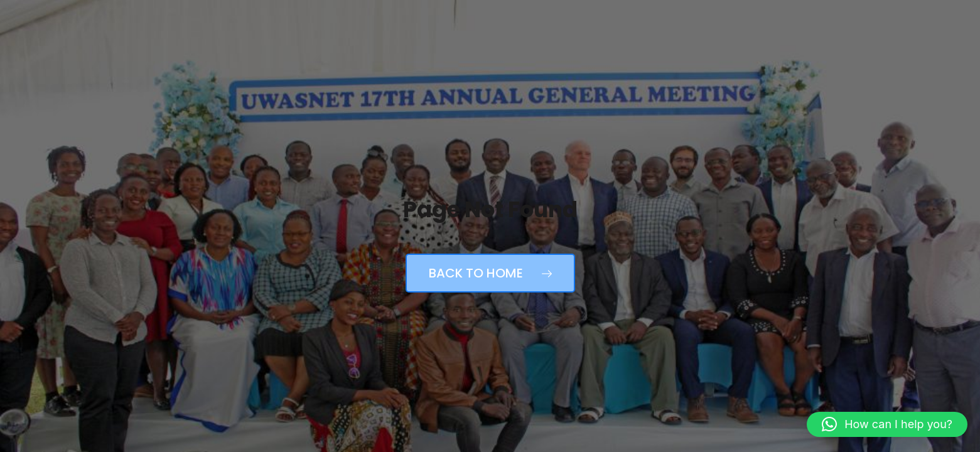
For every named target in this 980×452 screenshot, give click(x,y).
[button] (887, 424)
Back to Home (490, 273)
